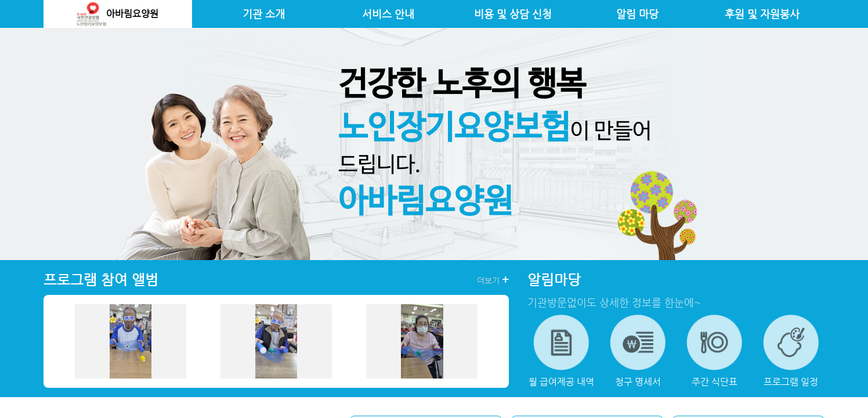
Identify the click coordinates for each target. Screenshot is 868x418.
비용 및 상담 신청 (513, 14)
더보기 (493, 280)
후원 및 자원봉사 (762, 14)
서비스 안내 (388, 14)
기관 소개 (264, 14)
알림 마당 (637, 14)
